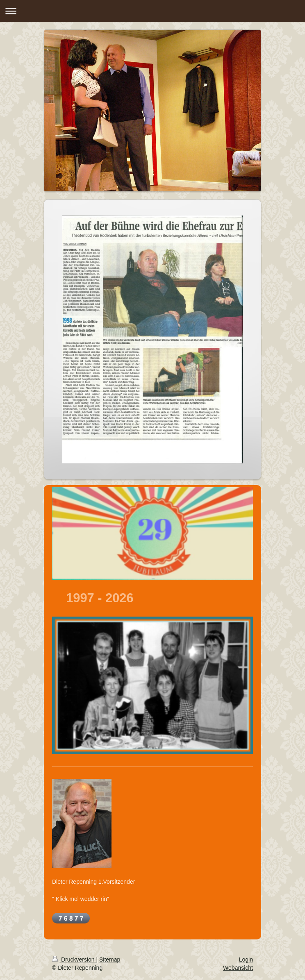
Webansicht (238, 968)
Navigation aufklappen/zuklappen (152, 11)
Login (246, 960)
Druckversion (74, 960)
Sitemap (110, 960)
